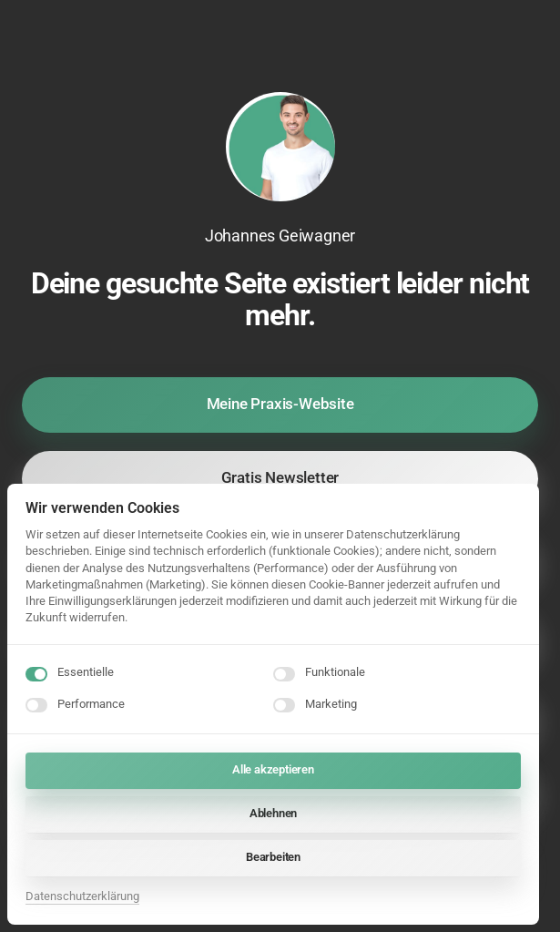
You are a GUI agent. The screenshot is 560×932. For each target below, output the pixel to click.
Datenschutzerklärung (82, 896)
